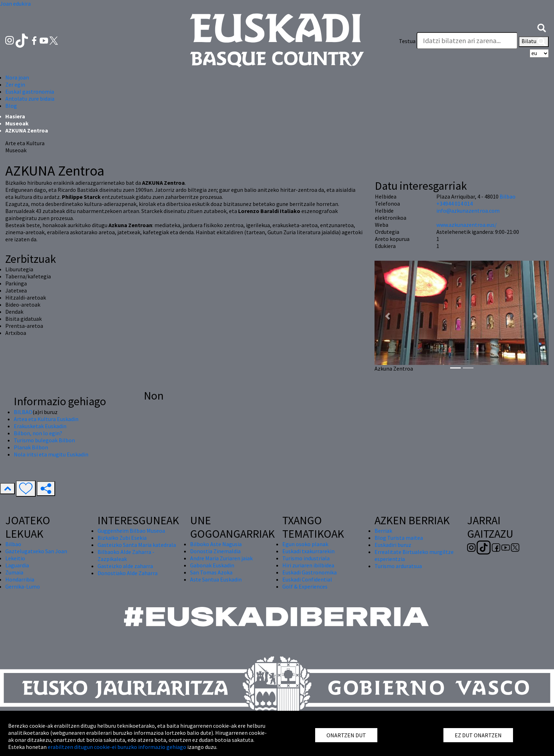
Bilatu (534, 42)
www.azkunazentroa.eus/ (467, 225)
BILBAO (23, 412)
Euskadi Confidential (307, 579)
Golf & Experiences (305, 586)
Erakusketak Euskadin (40, 426)
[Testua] (467, 41)
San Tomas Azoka (211, 572)
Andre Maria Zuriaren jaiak (221, 558)
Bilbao (508, 196)
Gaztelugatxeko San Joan (36, 551)
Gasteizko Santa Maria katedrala (137, 545)
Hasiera (15, 116)
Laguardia (17, 565)
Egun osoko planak (305, 544)
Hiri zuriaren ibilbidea (308, 565)
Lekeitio (15, 558)
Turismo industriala (306, 558)
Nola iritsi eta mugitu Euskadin (51, 454)
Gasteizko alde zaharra (125, 566)
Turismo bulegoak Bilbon (44, 440)
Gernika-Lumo (23, 586)
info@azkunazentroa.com (468, 211)
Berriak (383, 531)
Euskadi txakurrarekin (308, 551)
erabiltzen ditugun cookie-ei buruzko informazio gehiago (117, 747)
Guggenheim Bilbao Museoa (131, 531)
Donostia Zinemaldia (215, 551)
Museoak (17, 123)
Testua (407, 41)
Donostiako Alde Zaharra (128, 573)
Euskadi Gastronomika (310, 572)
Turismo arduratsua (398, 566)
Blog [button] (11, 106)
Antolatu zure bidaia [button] (30, 99)
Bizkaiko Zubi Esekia (122, 538)
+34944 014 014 (455, 203)
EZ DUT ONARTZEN (478, 735)
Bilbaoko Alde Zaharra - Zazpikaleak (126, 555)
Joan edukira (15, 4)
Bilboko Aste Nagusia (216, 544)
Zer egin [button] (15, 84)
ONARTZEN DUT (346, 735)
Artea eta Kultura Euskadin (46, 419)
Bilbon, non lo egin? (38, 433)
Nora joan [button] (17, 77)
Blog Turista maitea (399, 538)
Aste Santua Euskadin (216, 579)
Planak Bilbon (31, 447)
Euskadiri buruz (393, 545)
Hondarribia (20, 579)
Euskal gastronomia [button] (30, 91)
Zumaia (14, 572)
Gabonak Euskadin (212, 565)
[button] (542, 27)
